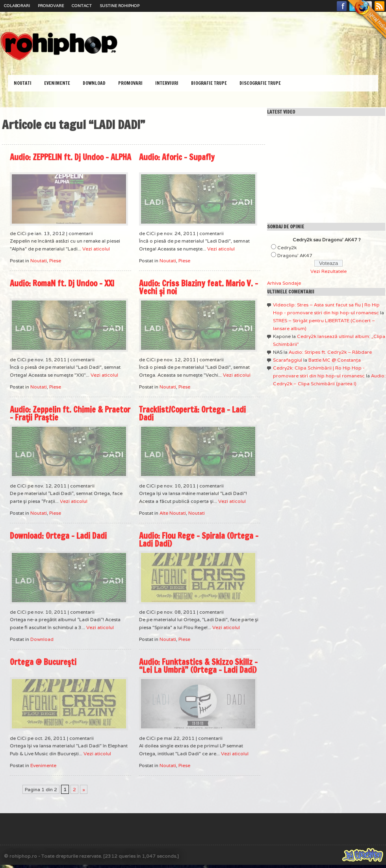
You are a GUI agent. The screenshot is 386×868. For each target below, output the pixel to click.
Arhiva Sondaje (284, 283)
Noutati (23, 83)
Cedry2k (287, 247)
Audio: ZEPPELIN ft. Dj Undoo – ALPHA (71, 157)
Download (94, 83)
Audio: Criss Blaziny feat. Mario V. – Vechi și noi (199, 287)
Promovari (130, 83)
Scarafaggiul (288, 360)
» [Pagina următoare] (84, 789)
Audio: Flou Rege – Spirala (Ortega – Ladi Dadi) (199, 540)
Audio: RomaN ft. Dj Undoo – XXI (62, 283)
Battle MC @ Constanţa (335, 360)
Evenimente (57, 83)
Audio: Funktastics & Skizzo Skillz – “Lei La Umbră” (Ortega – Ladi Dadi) (198, 666)
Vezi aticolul (96, 249)
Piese (55, 260)
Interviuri (167, 83)
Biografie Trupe (209, 83)
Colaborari (17, 6)
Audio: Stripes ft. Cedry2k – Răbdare (330, 352)
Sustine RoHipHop (120, 6)
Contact (82, 6)
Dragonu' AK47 (295, 255)
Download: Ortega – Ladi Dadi (58, 536)
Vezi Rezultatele (328, 271)
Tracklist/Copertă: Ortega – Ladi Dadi (192, 413)
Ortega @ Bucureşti (43, 662)
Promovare (51, 6)
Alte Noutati (173, 513)
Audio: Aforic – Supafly (177, 157)
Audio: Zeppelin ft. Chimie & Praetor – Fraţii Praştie (70, 413)
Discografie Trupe (260, 83)
